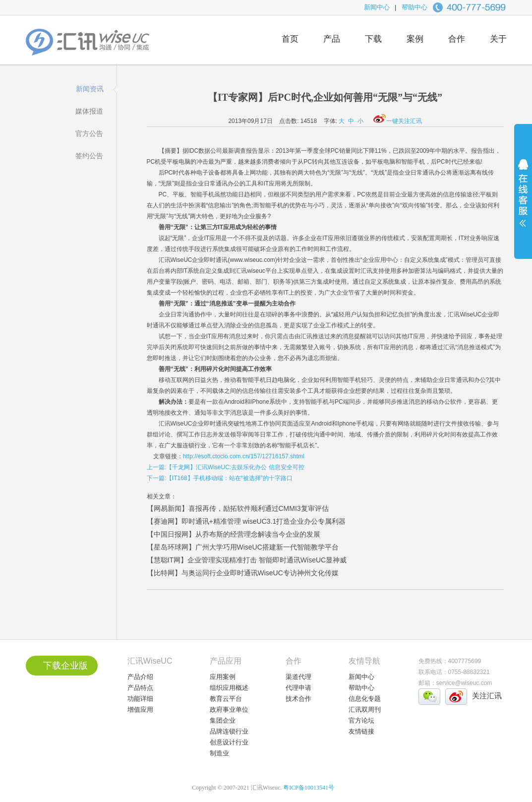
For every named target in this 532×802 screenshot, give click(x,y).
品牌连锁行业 (229, 731)
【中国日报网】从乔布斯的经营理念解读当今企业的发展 (234, 534)
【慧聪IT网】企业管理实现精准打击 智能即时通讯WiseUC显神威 (247, 560)
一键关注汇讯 (398, 121)
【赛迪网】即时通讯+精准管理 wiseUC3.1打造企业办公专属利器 (246, 521)
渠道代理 (298, 677)
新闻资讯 (90, 89)
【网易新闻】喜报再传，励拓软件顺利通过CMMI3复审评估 (238, 508)
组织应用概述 (229, 688)
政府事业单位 (229, 709)
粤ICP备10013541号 (309, 788)
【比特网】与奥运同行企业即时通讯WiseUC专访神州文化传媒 (243, 573)
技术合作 (298, 699)
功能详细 (140, 699)
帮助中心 (414, 7)
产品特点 (140, 688)
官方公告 (89, 133)
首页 (290, 39)
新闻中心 (377, 7)
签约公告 (89, 156)
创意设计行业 (229, 742)
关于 (498, 39)
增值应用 (140, 709)
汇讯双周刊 (365, 709)
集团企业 (223, 720)
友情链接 (361, 731)
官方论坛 (361, 720)
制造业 (219, 753)
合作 (457, 39)
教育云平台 (226, 699)
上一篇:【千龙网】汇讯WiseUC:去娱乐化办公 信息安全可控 (226, 467)
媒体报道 (89, 111)
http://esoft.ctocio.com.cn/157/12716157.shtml (244, 456)
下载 (373, 39)
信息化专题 (365, 699)
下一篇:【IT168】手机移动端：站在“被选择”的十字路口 (220, 478)
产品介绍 (140, 677)
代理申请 (298, 688)
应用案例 (223, 677)
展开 (523, 199)
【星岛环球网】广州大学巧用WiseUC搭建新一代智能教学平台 (243, 547)
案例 (415, 39)
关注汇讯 (487, 696)
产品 (332, 39)
